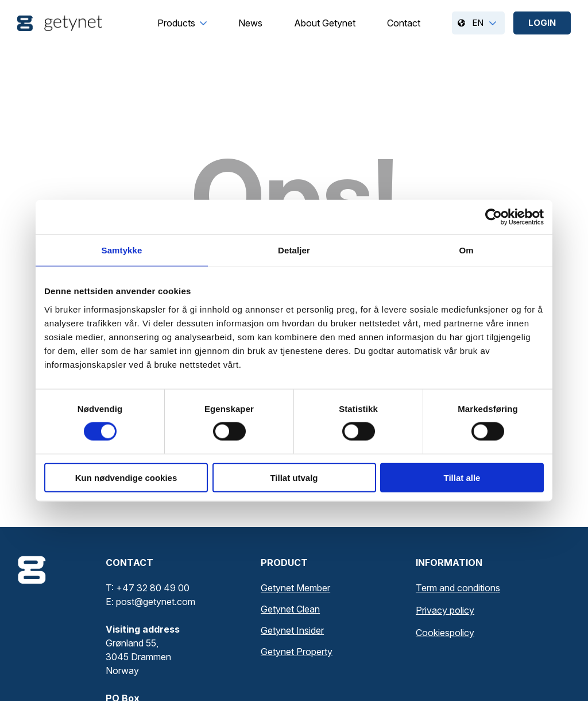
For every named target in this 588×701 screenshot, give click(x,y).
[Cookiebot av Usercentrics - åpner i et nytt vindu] (494, 217)
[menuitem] (176, 23)
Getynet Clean (290, 609)
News (250, 23)
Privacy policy (445, 610)
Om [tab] (466, 250)
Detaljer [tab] (294, 250)
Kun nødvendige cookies (126, 477)
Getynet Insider (292, 630)
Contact (404, 23)
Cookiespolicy (445, 633)
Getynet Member (295, 588)
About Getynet (325, 23)
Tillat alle (462, 477)
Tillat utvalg (294, 477)
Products (176, 23)
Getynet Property (297, 652)
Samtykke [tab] (122, 250)
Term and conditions (458, 588)
